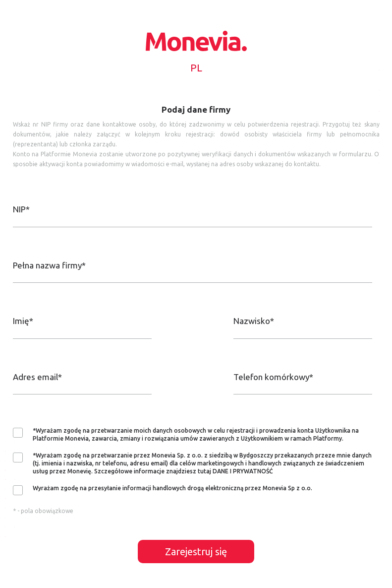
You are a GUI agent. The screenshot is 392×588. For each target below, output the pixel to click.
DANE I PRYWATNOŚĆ (243, 471)
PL (196, 68)
